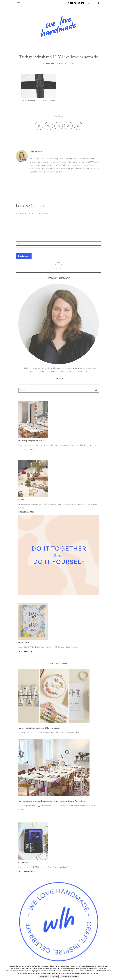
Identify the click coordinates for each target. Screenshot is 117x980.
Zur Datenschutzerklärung (70, 977)
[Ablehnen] (114, 972)
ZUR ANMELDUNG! (27, 450)
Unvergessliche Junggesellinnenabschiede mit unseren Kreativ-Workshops (52, 801)
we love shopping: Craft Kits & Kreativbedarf (39, 728)
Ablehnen (54, 977)
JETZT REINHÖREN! (27, 871)
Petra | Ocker (50, 63)
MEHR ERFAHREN (26, 512)
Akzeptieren (44, 977)
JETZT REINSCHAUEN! (28, 651)
